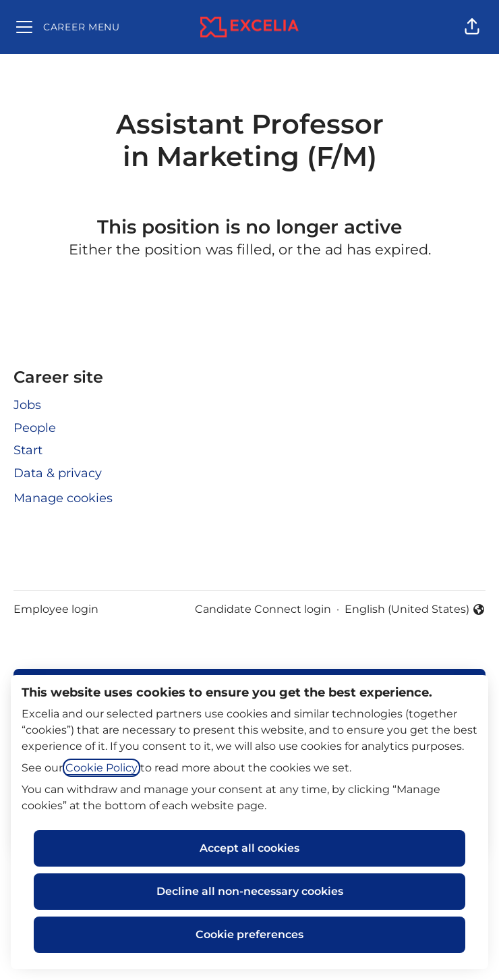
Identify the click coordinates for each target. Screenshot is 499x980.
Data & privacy (58, 473)
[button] (472, 27)
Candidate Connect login (263, 609)
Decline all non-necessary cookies (250, 891)
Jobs (27, 405)
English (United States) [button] (415, 610)
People (35, 428)
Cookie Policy (101, 768)
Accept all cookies (249, 848)
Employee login (56, 609)
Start (28, 450)
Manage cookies (63, 498)
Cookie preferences (249, 934)
